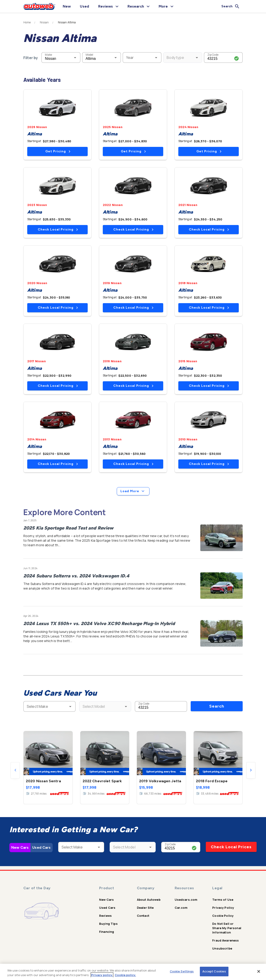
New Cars (20, 847)
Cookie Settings (182, 971)
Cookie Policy (223, 916)
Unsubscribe (222, 948)
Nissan (44, 22)
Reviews (105, 916)
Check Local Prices (231, 847)
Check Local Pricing (58, 229)
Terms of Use (223, 900)
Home (27, 22)
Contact (143, 916)
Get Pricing (58, 151)
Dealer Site (145, 908)
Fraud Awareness (225, 940)
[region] (133, 972)
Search (217, 706)
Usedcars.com (186, 900)
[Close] (259, 971)
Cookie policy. (125, 975)
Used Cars (41, 847)
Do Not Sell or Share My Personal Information (227, 928)
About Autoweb (149, 900)
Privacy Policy (223, 908)
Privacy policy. (102, 975)
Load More (133, 491)
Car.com (181, 908)
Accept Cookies (214, 971)
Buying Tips (108, 924)
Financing (107, 932)
